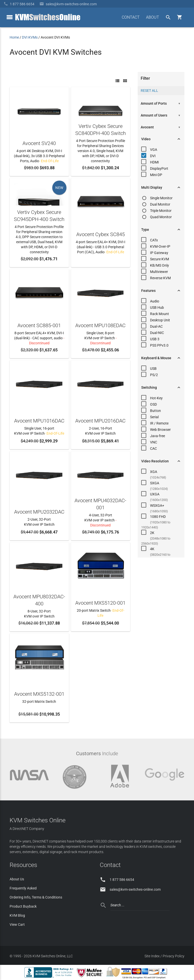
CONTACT (131, 17)
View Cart (17, 925)
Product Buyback (23, 906)
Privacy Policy (174, 956)
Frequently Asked (23, 888)
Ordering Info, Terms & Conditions (36, 897)
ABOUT (153, 17)
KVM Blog (17, 915)
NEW (59, 188)
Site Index (152, 956)
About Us (17, 879)
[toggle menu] (10, 17)
